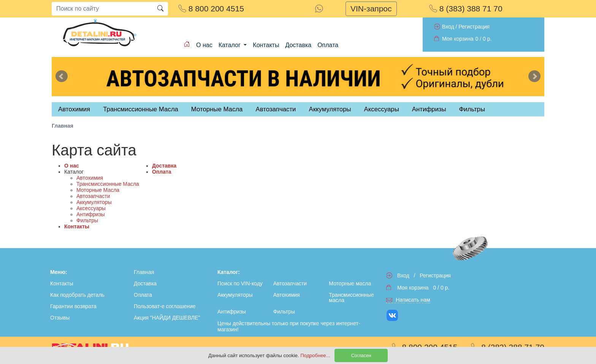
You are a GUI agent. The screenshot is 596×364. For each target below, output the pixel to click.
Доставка (298, 45)
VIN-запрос (371, 9)
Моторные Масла (98, 190)
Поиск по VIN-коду (240, 283)
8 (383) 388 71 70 (466, 9)
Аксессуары (91, 208)
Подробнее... (316, 355)
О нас (204, 45)
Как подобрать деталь (77, 295)
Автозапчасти (276, 109)
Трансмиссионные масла (351, 298)
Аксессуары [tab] (382, 109)
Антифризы (91, 214)
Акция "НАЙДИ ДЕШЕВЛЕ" (167, 318)
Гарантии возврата (73, 306)
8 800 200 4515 (211, 9)
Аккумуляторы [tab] (330, 109)
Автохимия (90, 178)
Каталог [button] (231, 45)
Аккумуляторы (94, 202)
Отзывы (60, 318)
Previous (62, 76)
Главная (144, 272)
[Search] (102, 9)
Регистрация (474, 27)
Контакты (266, 45)
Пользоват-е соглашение (165, 306)
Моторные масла (350, 283)
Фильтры (472, 109)
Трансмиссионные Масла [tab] (141, 109)
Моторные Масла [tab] (217, 109)
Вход (448, 27)
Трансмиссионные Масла (108, 184)
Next (534, 76)
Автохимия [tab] (74, 109)
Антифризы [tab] (429, 109)
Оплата (328, 45)
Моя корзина (458, 39)
